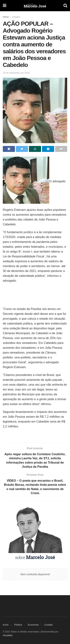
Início (6, 625)
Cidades (16, 17)
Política (18, 625)
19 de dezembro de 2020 (16, 73)
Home (6, 17)
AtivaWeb (8, 635)
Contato (49, 625)
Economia (33, 625)
